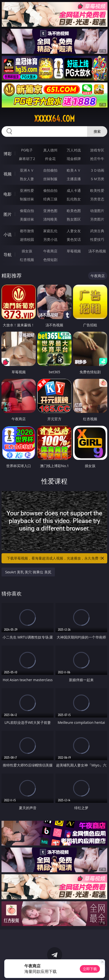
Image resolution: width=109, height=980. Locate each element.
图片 (8, 214)
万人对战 (74, 150)
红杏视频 (27, 260)
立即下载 (90, 969)
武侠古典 (97, 231)
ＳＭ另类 (97, 179)
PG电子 (27, 150)
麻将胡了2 (27, 159)
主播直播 (74, 179)
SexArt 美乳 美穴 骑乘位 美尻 (28, 572)
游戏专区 (97, 150)
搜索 (97, 131)
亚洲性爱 (27, 190)
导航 (8, 255)
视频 (8, 174)
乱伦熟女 (74, 199)
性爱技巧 (97, 239)
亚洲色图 (50, 211)
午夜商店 (50, 251)
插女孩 (27, 251)
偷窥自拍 (27, 211)
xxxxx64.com (54, 119)
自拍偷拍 (50, 170)
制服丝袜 (27, 199)
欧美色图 (74, 211)
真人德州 (50, 150)
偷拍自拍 (50, 190)
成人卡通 (74, 190)
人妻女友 (74, 231)
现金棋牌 (74, 159)
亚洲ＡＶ (27, 170)
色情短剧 (50, 260)
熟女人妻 (27, 179)
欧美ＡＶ (74, 170)
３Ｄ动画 (97, 170)
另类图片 (97, 219)
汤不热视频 (97, 251)
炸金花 (50, 159)
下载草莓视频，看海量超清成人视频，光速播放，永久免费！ (56, 558)
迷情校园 (27, 239)
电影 (8, 194)
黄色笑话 (74, 239)
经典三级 (50, 199)
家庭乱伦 (50, 231)
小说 (8, 234)
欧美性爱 (97, 190)
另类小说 (50, 239)
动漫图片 (97, 211)
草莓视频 (74, 251)
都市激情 (27, 231)
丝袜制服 (50, 179)
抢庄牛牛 (97, 159)
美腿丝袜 (27, 219)
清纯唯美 (50, 219)
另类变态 (97, 199)
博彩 (8, 154)
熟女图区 (74, 219)
